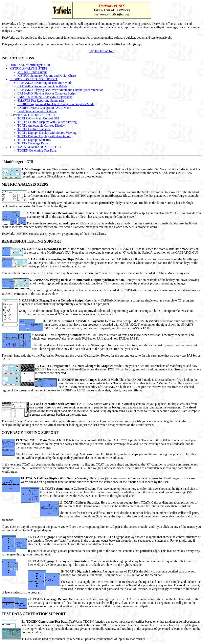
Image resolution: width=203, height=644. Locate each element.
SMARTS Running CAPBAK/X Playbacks (45, 97)
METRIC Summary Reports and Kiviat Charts (47, 76)
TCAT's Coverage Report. (34, 143)
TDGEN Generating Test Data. (37, 150)
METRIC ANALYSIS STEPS (28, 68)
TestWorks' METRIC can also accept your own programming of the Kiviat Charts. (54, 234)
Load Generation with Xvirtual (37, 111)
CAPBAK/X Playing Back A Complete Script (46, 93)
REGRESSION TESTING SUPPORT (34, 79)
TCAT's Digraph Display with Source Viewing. (47, 133)
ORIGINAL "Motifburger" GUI (30, 65)
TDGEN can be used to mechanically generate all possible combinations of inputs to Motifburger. (84, 639)
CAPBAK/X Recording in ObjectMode (42, 86)
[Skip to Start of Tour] (101, 51)
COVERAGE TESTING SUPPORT (32, 115)
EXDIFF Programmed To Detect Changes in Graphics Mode (56, 104)
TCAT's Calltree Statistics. (34, 129)
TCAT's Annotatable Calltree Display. (41, 125)
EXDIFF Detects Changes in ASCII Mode (44, 108)
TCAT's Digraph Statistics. (34, 140)
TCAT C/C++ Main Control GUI (38, 118)
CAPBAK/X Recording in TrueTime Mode (45, 83)
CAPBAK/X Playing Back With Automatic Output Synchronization (60, 90)
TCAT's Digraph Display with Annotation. (44, 136)
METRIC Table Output (32, 72)
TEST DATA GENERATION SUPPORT (35, 147)
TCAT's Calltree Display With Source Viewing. (47, 122)
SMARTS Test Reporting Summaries (41, 101)
